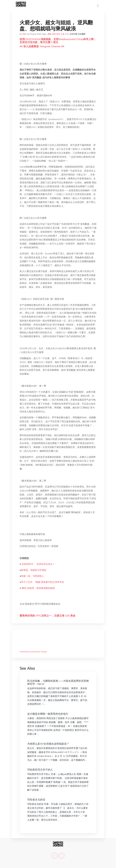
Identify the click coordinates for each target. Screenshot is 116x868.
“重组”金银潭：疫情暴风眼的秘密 (38, 588)
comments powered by (33, 652)
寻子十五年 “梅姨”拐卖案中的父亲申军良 (43, 582)
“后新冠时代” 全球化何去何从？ (38, 564)
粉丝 (58, 34)
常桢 (24, 34)
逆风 (54, 34)
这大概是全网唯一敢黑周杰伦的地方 (48, 714)
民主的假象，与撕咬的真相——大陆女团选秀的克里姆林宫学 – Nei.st (58, 682)
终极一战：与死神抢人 (33, 576)
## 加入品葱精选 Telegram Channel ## (42, 46)
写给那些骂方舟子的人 (40, 770)
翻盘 (50, 34)
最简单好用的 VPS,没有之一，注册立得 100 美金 (48, 616)
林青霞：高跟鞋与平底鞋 (34, 570)
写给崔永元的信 (36, 800)
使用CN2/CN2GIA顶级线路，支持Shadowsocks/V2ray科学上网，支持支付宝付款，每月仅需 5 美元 (58, 41)
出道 (63, 34)
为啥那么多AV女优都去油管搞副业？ (48, 744)
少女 (67, 34)
